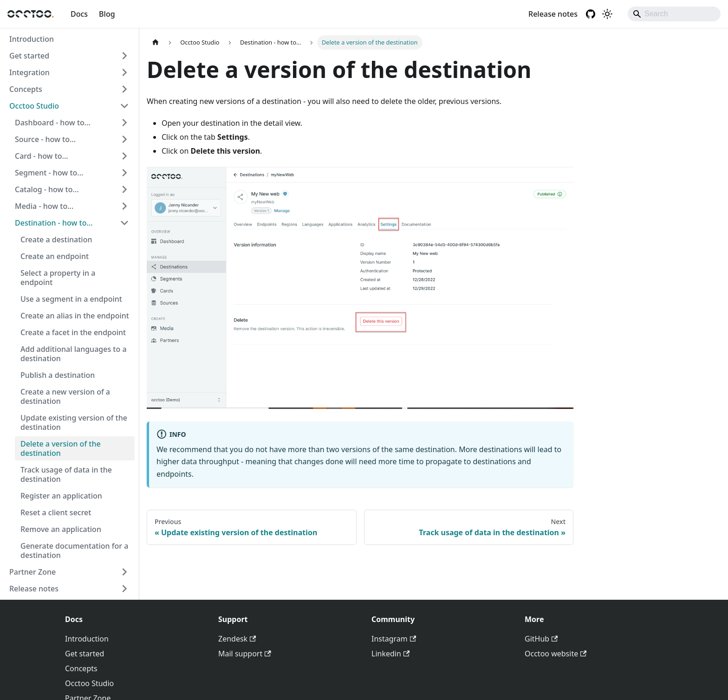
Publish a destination (58, 375)
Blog (107, 14)
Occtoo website (556, 654)
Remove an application (61, 529)
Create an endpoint (55, 256)
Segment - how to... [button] (49, 173)
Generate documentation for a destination (74, 551)
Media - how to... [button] (44, 206)
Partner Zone (32, 572)
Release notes (553, 14)
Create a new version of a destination (65, 396)
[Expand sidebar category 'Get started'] (124, 56)
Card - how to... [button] (42, 156)
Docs (79, 14)
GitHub (541, 639)
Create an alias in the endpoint (75, 316)
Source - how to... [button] (45, 139)
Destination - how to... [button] (54, 223)
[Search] (674, 14)
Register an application (61, 496)
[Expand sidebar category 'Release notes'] (124, 589)
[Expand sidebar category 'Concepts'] (124, 89)
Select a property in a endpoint (58, 278)
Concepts (26, 89)
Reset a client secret (56, 512)
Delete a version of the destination (61, 448)
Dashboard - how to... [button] (53, 123)
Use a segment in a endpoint (71, 299)
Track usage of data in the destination (66, 474)
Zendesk (237, 639)
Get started (29, 56)
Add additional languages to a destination (74, 354)
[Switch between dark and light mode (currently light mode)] (607, 14)
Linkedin (390, 654)
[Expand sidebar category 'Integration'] (124, 72)
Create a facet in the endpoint (73, 332)
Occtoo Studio (34, 106)
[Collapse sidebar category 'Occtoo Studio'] (124, 106)
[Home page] (156, 42)
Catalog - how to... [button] (47, 189)
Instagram (394, 639)
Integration (29, 72)
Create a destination (56, 240)
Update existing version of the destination (74, 422)
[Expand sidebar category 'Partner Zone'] (124, 572)
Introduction (32, 39)
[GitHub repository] (591, 14)
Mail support (245, 654)
